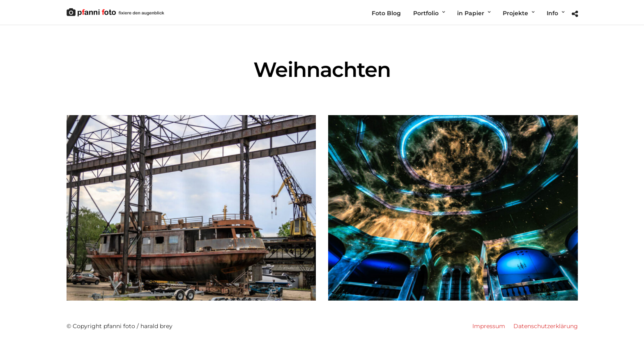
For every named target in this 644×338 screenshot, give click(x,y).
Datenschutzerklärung (546, 326)
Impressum (489, 326)
